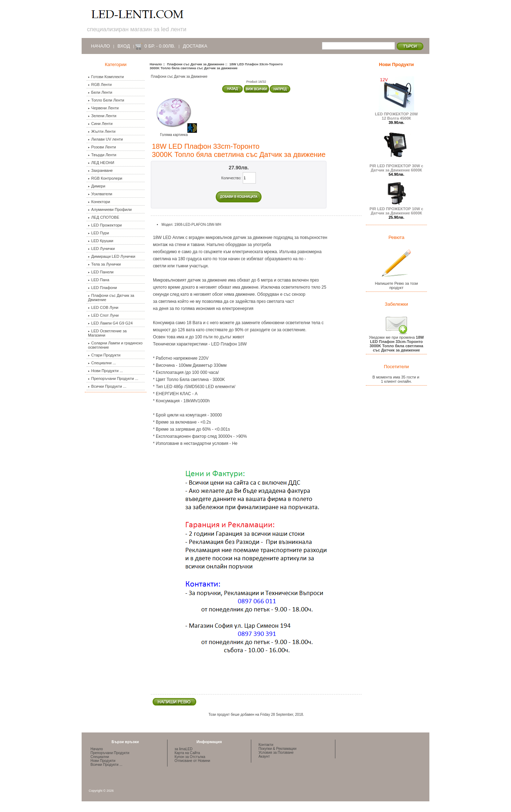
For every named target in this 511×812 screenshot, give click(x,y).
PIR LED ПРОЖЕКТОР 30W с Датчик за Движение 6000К (396, 166)
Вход (124, 46)
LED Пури (98, 233)
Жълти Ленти (102, 131)
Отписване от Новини (192, 761)
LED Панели (101, 272)
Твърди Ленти (102, 155)
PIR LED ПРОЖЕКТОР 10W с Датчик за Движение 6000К (396, 209)
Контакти (266, 745)
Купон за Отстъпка (190, 757)
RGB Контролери (105, 178)
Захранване (100, 170)
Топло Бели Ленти (106, 100)
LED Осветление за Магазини (107, 333)
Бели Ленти (100, 92)
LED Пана (99, 280)
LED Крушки (101, 241)
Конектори (99, 202)
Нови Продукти (396, 64)
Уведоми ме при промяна (397, 342)
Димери (97, 186)
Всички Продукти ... (107, 386)
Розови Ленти (102, 147)
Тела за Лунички (104, 264)
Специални (100, 757)
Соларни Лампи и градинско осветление (115, 345)
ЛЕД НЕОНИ (101, 163)
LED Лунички (101, 249)
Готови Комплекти (106, 77)
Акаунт (264, 756)
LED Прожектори (105, 225)
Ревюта (397, 237)
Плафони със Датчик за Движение (196, 64)
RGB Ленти (100, 85)
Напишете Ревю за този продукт (396, 284)
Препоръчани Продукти (110, 753)
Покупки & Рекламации (277, 749)
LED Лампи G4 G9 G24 (110, 323)
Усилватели (100, 194)
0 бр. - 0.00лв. (160, 46)
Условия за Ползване (276, 753)
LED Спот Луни (103, 315)
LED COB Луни (103, 307)
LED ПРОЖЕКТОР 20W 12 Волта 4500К (397, 114)
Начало (101, 46)
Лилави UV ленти (105, 139)
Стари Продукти (104, 355)
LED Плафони (102, 288)
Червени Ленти (103, 108)
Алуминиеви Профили (110, 209)
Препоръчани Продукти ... (113, 378)
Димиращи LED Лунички (112, 256)
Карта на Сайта (187, 753)
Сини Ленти (100, 124)
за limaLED (184, 749)
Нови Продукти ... (105, 371)
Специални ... (102, 363)
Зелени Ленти (102, 116)
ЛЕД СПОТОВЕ (104, 217)
